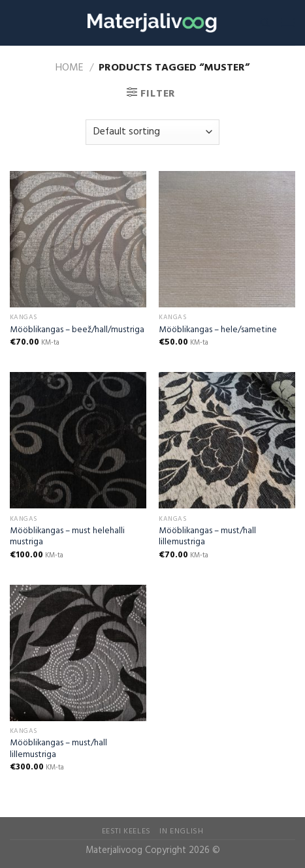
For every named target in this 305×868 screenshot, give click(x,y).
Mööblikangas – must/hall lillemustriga (207, 537)
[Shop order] (152, 132)
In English (181, 831)
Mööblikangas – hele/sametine (218, 330)
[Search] (265, 23)
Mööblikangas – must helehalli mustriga (67, 537)
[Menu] (287, 23)
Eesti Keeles (126, 831)
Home (70, 68)
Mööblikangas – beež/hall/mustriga (77, 330)
